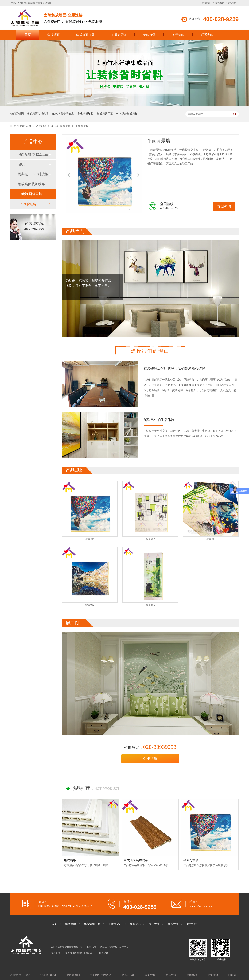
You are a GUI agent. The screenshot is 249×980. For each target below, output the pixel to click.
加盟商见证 (119, 35)
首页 (28, 35)
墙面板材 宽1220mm (33, 154)
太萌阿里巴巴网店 (101, 975)
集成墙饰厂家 (105, 114)
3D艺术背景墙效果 (63, 114)
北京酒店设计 (49, 975)
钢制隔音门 (74, 975)
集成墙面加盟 (85, 35)
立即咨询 (150, 759)
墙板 (21, 164)
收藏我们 (207, 3)
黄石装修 (151, 975)
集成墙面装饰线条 (31, 184)
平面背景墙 (82, 126)
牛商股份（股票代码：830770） (79, 953)
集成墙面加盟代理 (38, 114)
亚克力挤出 (129, 975)
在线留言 (220, 3)
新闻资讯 (149, 35)
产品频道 (42, 126)
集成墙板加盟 (85, 114)
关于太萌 (178, 35)
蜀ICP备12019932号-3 (120, 947)
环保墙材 (213, 975)
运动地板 (192, 975)
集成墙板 (70, 860)
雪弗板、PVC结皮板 (33, 174)
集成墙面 (53, 35)
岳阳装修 (172, 975)
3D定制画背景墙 (61, 126)
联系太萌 (207, 35)
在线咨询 (224, 206)
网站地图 (233, 3)
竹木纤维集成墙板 (127, 114)
